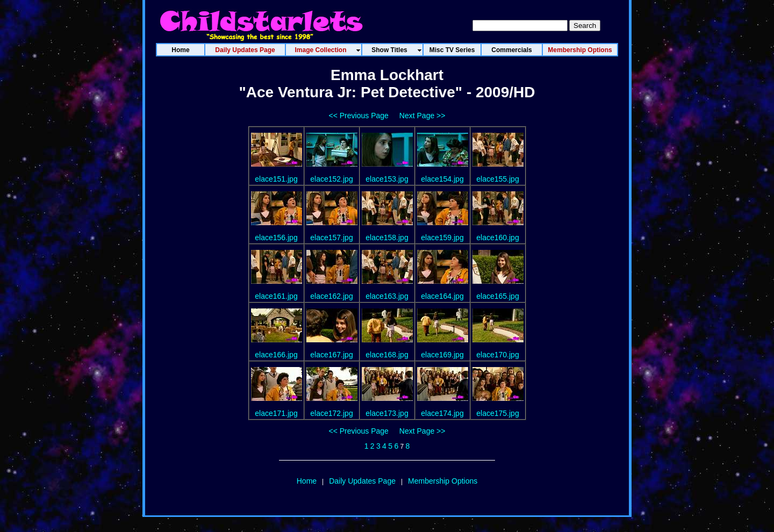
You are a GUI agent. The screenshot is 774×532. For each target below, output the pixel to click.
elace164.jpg (442, 296)
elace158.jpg (387, 238)
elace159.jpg (442, 238)
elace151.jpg (276, 179)
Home (307, 481)
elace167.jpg (331, 355)
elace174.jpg (442, 413)
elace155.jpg (497, 179)
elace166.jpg (276, 355)
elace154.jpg (442, 179)
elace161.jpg (276, 296)
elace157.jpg (331, 238)
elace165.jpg (497, 296)
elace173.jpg (387, 413)
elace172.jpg (331, 413)
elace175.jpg (497, 413)
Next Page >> (422, 116)
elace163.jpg (387, 296)
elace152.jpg (331, 179)
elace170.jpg (497, 355)
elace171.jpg (276, 413)
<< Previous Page (359, 116)
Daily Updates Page (362, 481)
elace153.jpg (387, 179)
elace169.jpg (442, 355)
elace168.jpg (387, 355)
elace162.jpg (331, 296)
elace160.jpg (497, 238)
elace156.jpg (276, 238)
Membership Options (443, 481)
